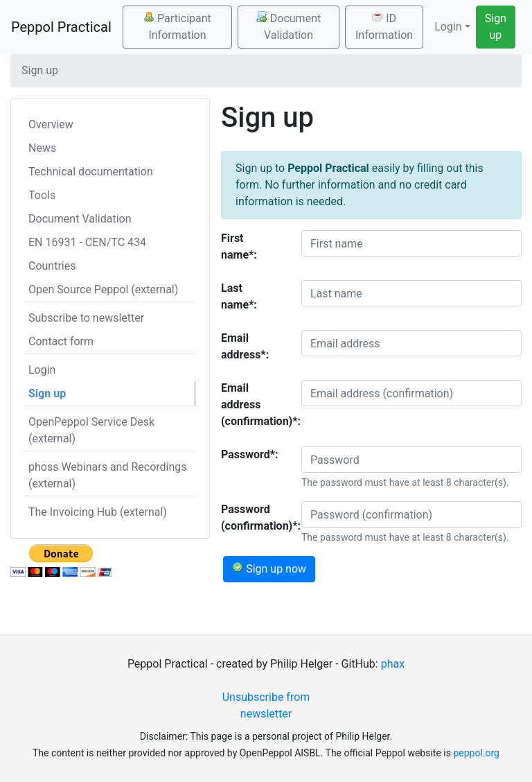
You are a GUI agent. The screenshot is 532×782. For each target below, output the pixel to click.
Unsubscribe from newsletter (266, 705)
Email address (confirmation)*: (256, 405)
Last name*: (239, 296)
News (42, 148)
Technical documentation (91, 172)
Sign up (496, 27)
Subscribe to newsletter (86, 318)
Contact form (61, 341)
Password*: (250, 454)
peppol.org (476, 753)
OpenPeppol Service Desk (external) (91, 430)
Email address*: (245, 346)
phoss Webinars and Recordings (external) (108, 475)
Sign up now (269, 568)
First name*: (239, 246)
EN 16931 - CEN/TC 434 (87, 242)
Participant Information (177, 26)
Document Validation (289, 26)
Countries (52, 266)
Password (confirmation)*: (256, 518)
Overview (51, 124)
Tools (42, 195)
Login (42, 370)
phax (393, 664)
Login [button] (448, 27)
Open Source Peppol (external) (103, 289)
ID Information (384, 26)
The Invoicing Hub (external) (98, 512)
